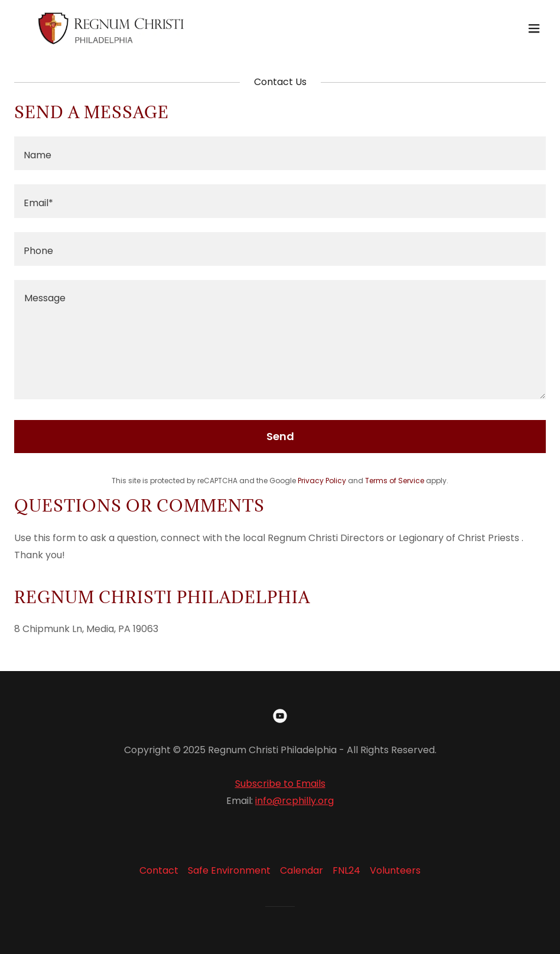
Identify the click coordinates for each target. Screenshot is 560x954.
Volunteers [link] (395, 870)
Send (280, 436)
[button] (534, 28)
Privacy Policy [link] (322, 481)
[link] (111, 28)
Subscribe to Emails (280, 784)
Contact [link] (159, 870)
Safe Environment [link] (229, 870)
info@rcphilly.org (294, 801)
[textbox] (280, 153)
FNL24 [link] (346, 870)
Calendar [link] (302, 870)
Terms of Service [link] (395, 481)
